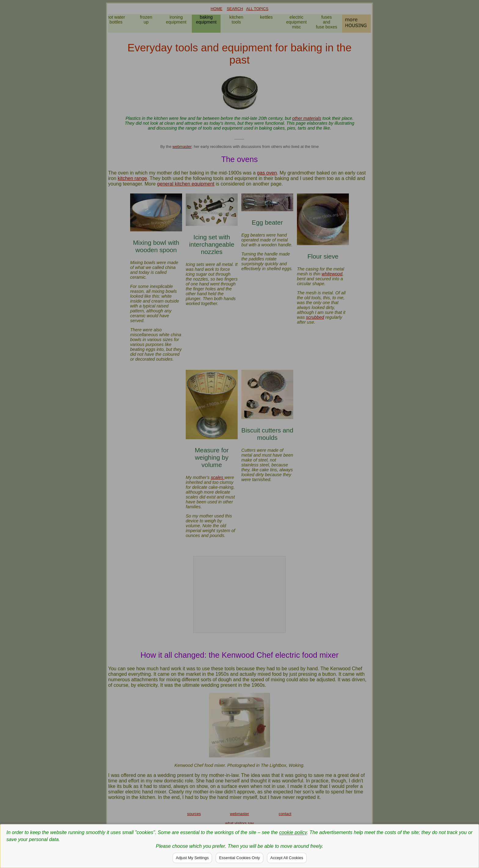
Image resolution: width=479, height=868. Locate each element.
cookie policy (293, 832)
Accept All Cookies (287, 858)
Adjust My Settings (192, 858)
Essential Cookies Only (239, 858)
